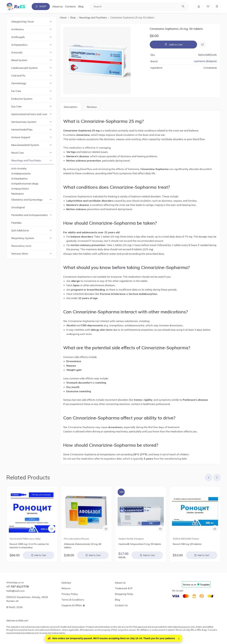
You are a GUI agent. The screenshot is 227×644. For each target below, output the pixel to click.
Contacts (71, 7)
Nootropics (17, 194)
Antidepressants (21, 174)
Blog (81, 7)
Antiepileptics (19, 179)
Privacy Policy (70, 594)
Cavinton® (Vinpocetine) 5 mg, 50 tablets (140, 544)
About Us (120, 583)
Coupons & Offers (72, 605)
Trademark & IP (124, 588)
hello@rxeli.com (15, 591)
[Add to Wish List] (203, 45)
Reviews (92, 107)
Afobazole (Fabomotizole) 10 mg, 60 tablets (83, 546)
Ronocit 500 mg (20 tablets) (187, 544)
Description (71, 107)
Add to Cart (176, 45)
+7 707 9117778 (17, 587)
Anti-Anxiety (19, 169)
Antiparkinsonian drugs (25, 184)
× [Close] (179, 638)
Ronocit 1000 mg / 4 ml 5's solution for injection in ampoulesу (29, 546)
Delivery (66, 583)
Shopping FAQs (124, 594)
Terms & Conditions (73, 600)
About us (58, 7)
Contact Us (121, 605)
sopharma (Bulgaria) (205, 61)
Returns (66, 588)
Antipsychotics (20, 189)
